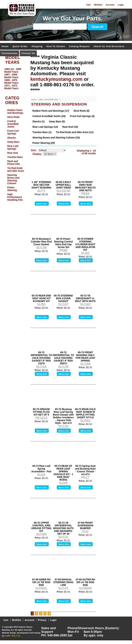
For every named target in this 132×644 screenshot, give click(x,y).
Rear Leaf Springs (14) (45, 127)
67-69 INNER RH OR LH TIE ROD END (41, 582)
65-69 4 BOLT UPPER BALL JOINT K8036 (63, 185)
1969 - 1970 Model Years (49, 99)
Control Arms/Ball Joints (13, 124)
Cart (88, 5)
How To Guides (56, 47)
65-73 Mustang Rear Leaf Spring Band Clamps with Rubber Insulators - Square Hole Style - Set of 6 (63, 416)
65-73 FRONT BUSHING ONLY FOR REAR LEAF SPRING (85, 357)
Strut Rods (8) (82, 111)
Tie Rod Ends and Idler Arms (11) (75, 132)
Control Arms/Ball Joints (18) (49, 116)
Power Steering (12, 189)
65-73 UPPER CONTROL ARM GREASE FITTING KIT (41, 527)
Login (121, 5)
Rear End (12, 153)
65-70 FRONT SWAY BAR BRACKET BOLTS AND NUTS (85, 186)
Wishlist (98, 5)
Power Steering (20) (44, 143)
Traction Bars (15, 157)
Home (5, 47)
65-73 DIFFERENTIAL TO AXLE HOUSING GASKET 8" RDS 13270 (41, 358)
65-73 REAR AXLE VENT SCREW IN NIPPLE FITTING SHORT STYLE (85, 413)
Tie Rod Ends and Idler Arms (16, 169)
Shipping (37, 47)
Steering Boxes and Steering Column (13, 179)
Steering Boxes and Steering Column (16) (56, 138)
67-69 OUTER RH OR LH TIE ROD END (85, 582)
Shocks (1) (39, 121)
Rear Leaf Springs (13, 147)
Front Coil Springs (13, 132)
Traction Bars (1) (42, 132)
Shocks (12, 138)
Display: (37, 154)
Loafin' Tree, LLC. (13, 636)
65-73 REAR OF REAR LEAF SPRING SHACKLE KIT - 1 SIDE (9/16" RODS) (63, 473)
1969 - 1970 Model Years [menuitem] (11, 81)
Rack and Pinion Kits (13, 163)
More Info (42, 204)
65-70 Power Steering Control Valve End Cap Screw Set (63, 243)
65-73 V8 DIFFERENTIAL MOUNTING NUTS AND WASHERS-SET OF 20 (63, 528)
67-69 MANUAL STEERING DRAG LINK (63, 582)
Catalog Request (79, 47)
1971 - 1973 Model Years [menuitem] (11, 87)
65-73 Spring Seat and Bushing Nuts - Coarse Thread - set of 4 (85, 470)
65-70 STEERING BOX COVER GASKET (63, 298)
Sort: (34, 150)
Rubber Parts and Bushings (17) (51, 111)
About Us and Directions (109, 47)
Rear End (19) (70, 127)
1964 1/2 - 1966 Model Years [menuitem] (13, 70)
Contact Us (28, 53)
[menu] (14, 79)
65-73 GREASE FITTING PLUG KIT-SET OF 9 (41, 412)
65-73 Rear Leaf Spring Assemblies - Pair (41, 469)
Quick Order (20, 47)
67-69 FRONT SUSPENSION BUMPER (85, 525)
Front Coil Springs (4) (82, 116)
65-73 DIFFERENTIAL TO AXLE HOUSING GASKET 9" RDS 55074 (63, 358)
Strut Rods (13, 117)
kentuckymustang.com (56, 79)
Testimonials (9, 53)
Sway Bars (13, 142)
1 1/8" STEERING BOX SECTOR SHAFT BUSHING (41, 185)
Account (110, 5)
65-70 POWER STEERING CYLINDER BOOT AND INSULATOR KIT (85, 244)
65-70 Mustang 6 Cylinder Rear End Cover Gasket (41, 242)
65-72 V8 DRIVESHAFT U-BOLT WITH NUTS (85, 298)
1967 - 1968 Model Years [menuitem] (11, 76)
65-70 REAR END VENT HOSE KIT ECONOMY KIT (41, 298)
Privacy (42, 620)
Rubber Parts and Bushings (15, 111)
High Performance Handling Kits (15, 197)
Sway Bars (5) (57, 121)
